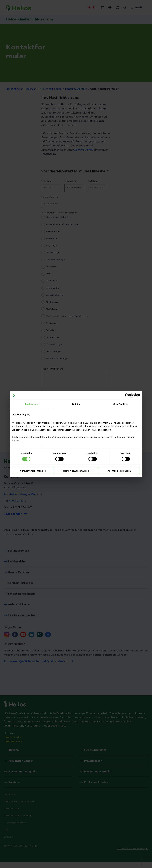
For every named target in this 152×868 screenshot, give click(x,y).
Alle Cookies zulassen (119, 471)
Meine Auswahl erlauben (76, 471)
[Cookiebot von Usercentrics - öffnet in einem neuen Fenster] (127, 396)
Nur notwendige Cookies (33, 471)
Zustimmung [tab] (32, 404)
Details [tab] (76, 404)
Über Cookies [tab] (120, 404)
